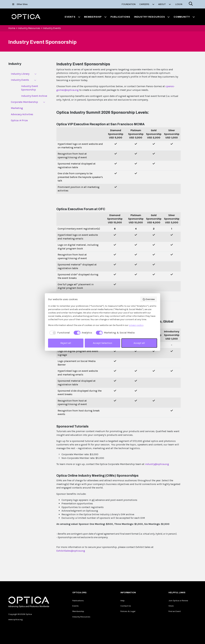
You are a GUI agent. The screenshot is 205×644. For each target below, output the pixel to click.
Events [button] (73, 17)
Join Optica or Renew (178, 601)
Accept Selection (102, 343)
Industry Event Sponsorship (30, 88)
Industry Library (20, 74)
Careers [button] (147, 4)
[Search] (191, 4)
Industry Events (52, 28)
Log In (179, 4)
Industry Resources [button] (152, 17)
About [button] (165, 4)
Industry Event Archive (34, 96)
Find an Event (175, 611)
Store (171, 606)
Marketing (17, 108)
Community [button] (184, 17)
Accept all (139, 343)
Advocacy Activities (22, 114)
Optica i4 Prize (19, 120)
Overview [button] (149, 299)
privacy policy (136, 325)
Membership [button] (95, 17)
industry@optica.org (157, 464)
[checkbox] (59, 333)
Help (123, 601)
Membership (78, 611)
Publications (120, 17)
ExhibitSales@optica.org (71, 551)
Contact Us (126, 606)
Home (12, 28)
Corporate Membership (24, 102)
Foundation (129, 4)
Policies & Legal (128, 611)
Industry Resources (29, 28)
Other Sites (20, 4)
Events (76, 606)
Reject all (66, 343)
